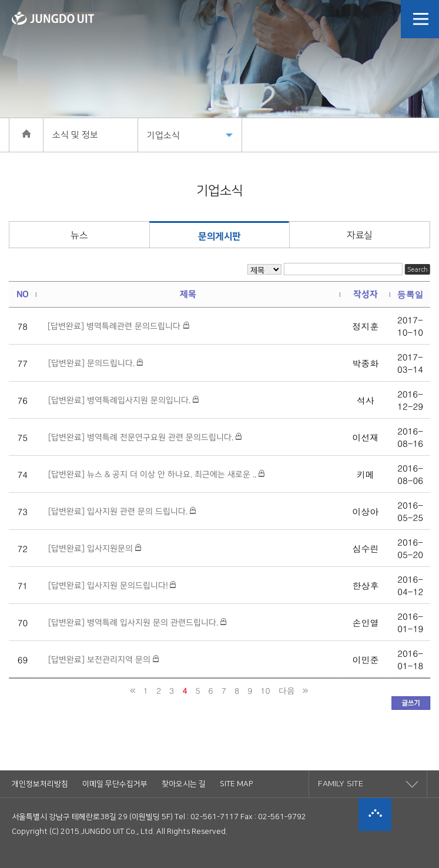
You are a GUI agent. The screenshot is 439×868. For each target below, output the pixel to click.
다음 (287, 690)
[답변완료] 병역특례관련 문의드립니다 (118, 326)
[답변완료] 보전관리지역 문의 (103, 660)
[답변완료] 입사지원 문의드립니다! (112, 586)
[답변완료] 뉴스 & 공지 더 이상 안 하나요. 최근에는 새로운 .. (156, 475)
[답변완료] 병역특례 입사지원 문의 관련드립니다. (137, 623)
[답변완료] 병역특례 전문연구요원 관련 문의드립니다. (145, 438)
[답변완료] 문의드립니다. (95, 363)
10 (265, 690)
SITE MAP (236, 784)
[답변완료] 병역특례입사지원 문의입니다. (123, 400)
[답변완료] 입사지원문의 (95, 549)
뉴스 (79, 235)
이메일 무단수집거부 (115, 784)
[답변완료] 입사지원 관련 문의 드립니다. (122, 512)
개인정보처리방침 (40, 784)
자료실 (360, 235)
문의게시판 (219, 236)
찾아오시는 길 (184, 784)
